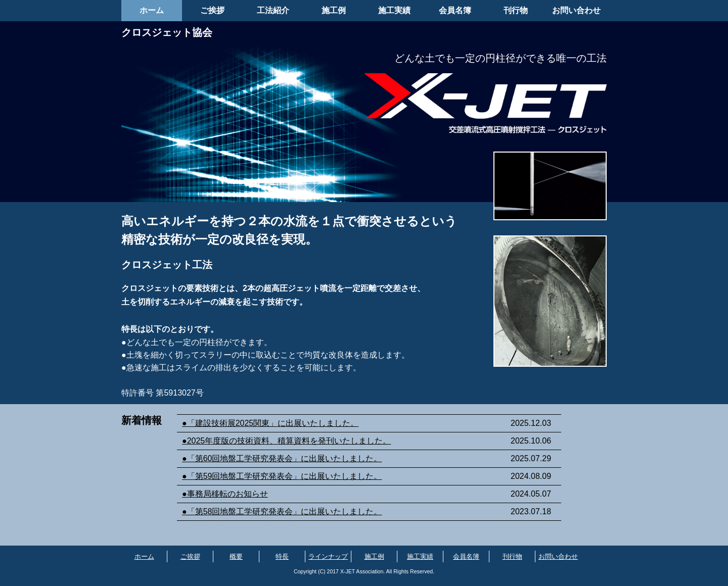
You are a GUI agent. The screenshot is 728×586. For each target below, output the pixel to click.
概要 (236, 556)
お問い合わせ (576, 10)
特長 (282, 556)
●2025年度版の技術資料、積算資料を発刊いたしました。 (286, 441)
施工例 (334, 10)
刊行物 (516, 10)
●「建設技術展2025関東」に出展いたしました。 (270, 423)
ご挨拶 (212, 10)
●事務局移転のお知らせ (225, 494)
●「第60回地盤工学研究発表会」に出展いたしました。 (282, 458)
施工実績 (394, 10)
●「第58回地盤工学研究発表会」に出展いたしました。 (282, 511)
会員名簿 (455, 10)
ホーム (152, 10)
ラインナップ (328, 556)
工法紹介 (273, 10)
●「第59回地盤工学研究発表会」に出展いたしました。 (282, 476)
